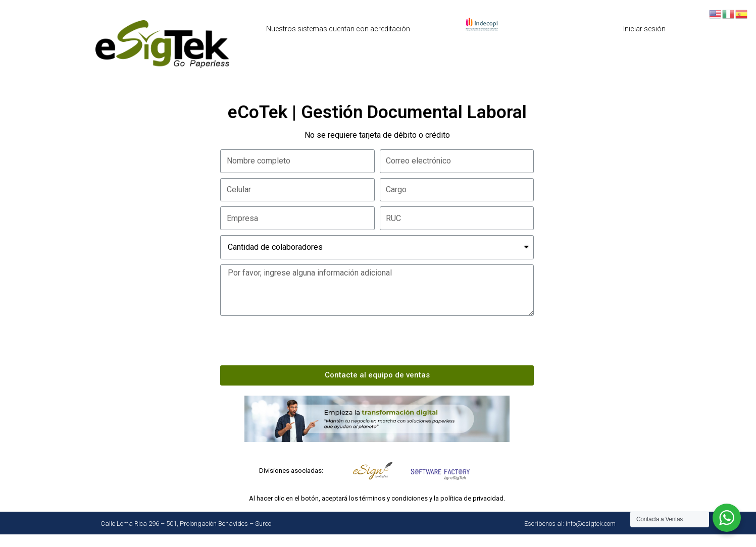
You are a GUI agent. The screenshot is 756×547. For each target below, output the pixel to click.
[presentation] (297, 341)
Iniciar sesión (644, 29)
